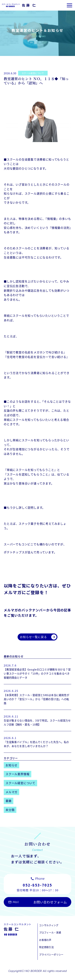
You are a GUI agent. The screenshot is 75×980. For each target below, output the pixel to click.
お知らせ (11, 768)
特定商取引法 (48, 953)
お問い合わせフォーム (37, 908)
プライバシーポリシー (53, 961)
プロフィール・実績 (52, 938)
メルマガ (11, 795)
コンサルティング (50, 930)
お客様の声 (46, 945)
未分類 (10, 813)
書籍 (9, 804)
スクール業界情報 (17, 777)
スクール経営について (35, 73)
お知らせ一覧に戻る (38, 637)
